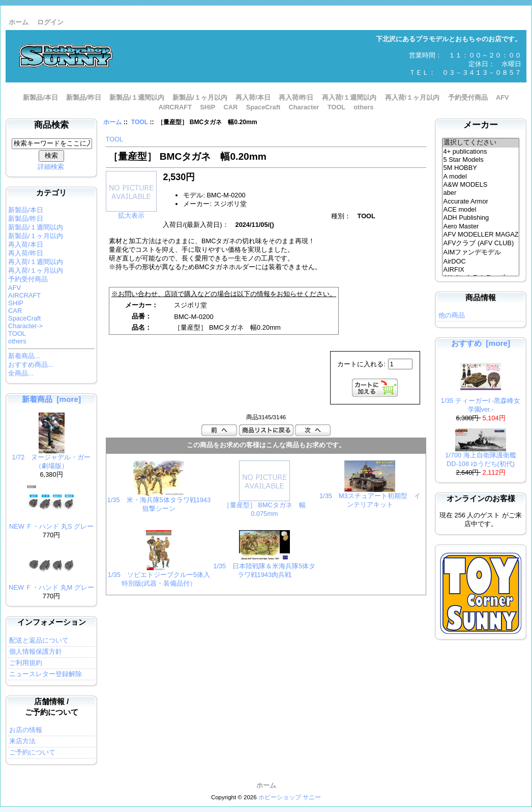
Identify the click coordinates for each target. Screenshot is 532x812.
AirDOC (481, 262)
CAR (231, 107)
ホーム (19, 22)
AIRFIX (481, 270)
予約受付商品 (468, 97)
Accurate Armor (481, 201)
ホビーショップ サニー (290, 797)
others (363, 107)
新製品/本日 (40, 97)
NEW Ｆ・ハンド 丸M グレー (51, 584)
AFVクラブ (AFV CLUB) (481, 244)
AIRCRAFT (175, 107)
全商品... (21, 373)
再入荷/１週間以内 (349, 97)
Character (304, 107)
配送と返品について (39, 640)
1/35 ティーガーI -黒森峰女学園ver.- (481, 402)
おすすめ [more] (481, 343)
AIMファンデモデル (481, 253)
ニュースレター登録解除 (46, 674)
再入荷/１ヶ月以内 (412, 97)
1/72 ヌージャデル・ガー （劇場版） (52, 458)
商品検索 (51, 125)
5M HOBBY (481, 168)
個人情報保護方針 (36, 651)
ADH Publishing (481, 218)
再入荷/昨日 (296, 97)
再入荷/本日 (253, 97)
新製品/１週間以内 (137, 97)
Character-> (25, 326)
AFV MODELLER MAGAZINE (481, 235)
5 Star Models (481, 160)
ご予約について (32, 752)
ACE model (481, 210)
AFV (503, 97)
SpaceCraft (263, 107)
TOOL (140, 122)
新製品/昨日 (84, 97)
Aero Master (481, 226)
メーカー (481, 125)
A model (481, 177)
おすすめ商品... (31, 365)
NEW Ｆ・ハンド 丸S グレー (51, 523)
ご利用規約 (26, 663)
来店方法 (22, 741)
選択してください (481, 143)
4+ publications (481, 152)
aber (481, 193)
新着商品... (24, 356)
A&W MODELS (481, 185)
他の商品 (452, 315)
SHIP (208, 107)
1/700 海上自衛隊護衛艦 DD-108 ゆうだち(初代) (484, 456)
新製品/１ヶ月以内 (200, 97)
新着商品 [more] (51, 399)
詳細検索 (51, 167)
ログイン (50, 22)
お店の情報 (26, 730)
